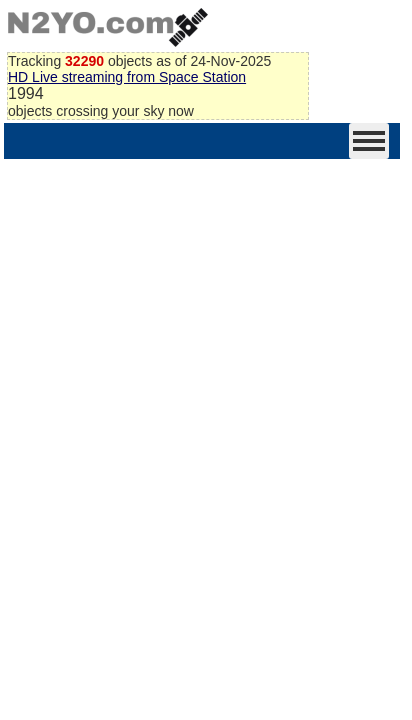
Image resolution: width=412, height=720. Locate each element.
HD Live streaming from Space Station (127, 77)
